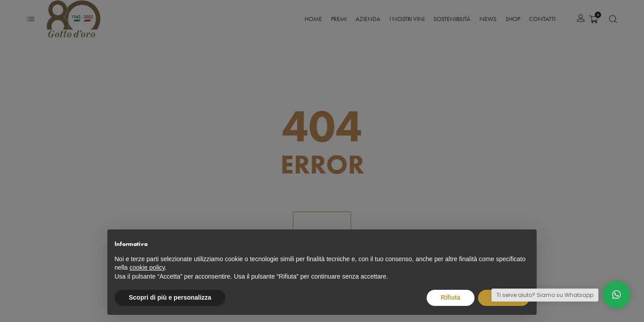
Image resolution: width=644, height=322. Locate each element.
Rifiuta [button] (451, 297)
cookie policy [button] (147, 267)
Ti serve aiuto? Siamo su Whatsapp (545, 295)
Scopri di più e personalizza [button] (170, 297)
